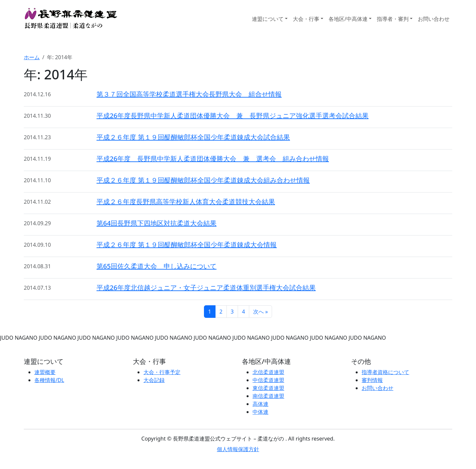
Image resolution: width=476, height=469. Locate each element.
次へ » (260, 312)
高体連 (260, 404)
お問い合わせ (434, 19)
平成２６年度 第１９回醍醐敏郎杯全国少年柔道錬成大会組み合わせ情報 (203, 180)
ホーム (32, 57)
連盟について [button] (268, 19)
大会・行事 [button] (306, 19)
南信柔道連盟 (268, 396)
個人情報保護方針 (238, 449)
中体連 (260, 412)
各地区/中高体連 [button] (348, 19)
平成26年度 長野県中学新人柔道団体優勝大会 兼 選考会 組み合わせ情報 (213, 159)
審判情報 (372, 380)
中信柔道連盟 (268, 380)
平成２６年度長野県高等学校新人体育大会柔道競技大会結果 (186, 202)
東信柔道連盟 (268, 388)
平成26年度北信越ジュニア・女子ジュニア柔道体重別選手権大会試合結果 (206, 288)
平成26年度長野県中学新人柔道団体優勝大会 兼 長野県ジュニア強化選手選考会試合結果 (233, 116)
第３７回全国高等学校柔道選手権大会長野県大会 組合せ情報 (189, 94)
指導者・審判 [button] (393, 19)
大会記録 (154, 380)
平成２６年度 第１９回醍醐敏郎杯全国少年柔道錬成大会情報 (187, 245)
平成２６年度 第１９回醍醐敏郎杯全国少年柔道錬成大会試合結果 (193, 137)
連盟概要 (45, 372)
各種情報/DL (49, 380)
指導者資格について (385, 372)
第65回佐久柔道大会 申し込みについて (157, 266)
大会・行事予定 (162, 372)
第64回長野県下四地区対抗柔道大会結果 (157, 223)
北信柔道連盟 (268, 372)
